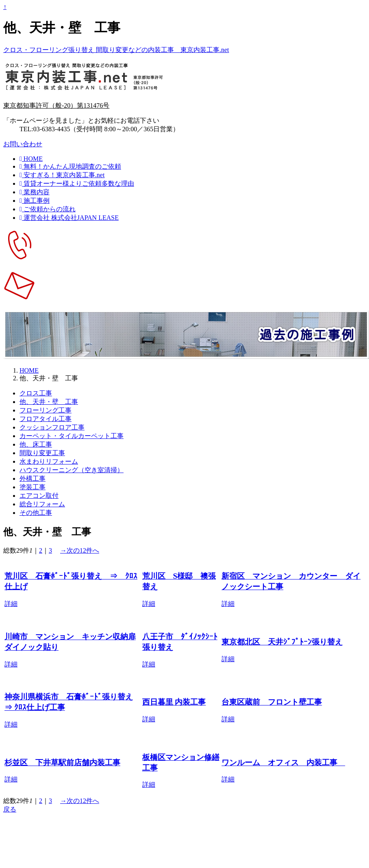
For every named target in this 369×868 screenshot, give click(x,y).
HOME (31, 159)
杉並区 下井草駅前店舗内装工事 (62, 763)
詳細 (11, 604)
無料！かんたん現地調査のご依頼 (70, 166)
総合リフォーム (42, 504)
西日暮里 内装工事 (174, 702)
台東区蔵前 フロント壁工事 (272, 702)
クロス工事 (36, 393)
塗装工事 (33, 487)
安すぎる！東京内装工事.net (62, 175)
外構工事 (33, 478)
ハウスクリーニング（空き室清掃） (72, 470)
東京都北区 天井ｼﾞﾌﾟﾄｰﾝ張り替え (282, 642)
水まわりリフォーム (49, 461)
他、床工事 (36, 444)
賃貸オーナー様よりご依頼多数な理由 (77, 183)
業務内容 (35, 192)
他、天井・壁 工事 (49, 402)
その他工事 (36, 513)
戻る (10, 809)
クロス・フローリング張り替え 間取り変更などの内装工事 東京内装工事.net (116, 50)
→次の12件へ (80, 550)
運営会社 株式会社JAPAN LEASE (69, 218)
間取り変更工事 (42, 453)
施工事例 (35, 201)
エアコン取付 (39, 496)
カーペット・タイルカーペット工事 (72, 436)
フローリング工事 (46, 410)
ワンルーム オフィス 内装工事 (283, 763)
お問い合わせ (23, 144)
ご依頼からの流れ (48, 209)
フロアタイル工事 (46, 419)
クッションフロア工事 (52, 427)
